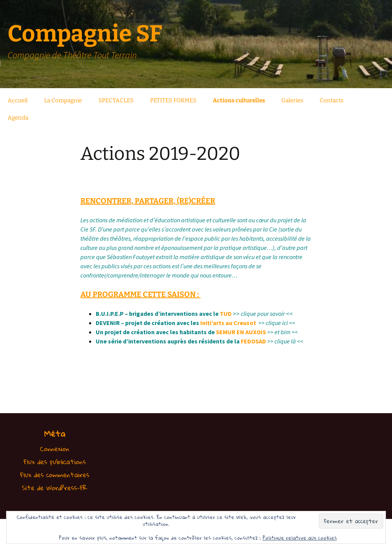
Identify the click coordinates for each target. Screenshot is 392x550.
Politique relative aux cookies (300, 538)
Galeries (292, 100)
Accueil (18, 100)
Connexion (55, 449)
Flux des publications (55, 462)
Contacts (332, 100)
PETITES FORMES (173, 100)
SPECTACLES (116, 100)
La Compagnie (63, 100)
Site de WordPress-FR (55, 488)
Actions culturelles (239, 100)
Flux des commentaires (55, 475)
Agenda (18, 118)
